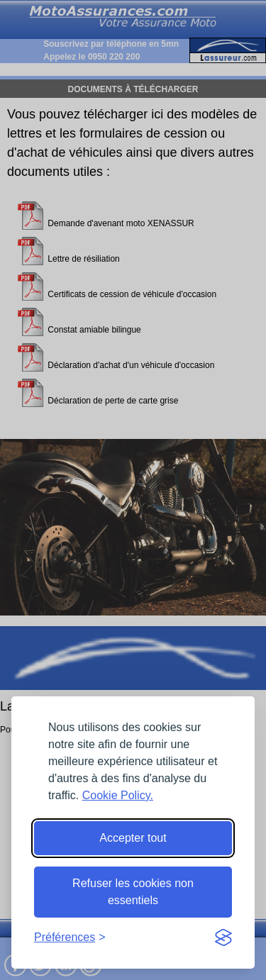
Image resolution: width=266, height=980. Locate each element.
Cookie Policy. (118, 795)
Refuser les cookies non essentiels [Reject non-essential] (133, 892)
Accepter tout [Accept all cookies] (133, 838)
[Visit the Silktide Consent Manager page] (223, 937)
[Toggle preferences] (70, 937)
